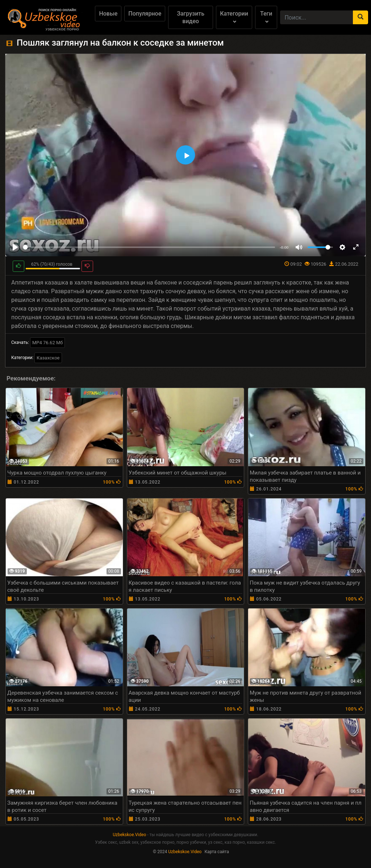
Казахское (48, 358)
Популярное (145, 14)
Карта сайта (217, 852)
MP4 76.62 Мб (48, 343)
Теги (266, 17)
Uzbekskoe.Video (129, 835)
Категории (234, 17)
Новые (108, 14)
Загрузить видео (191, 17)
